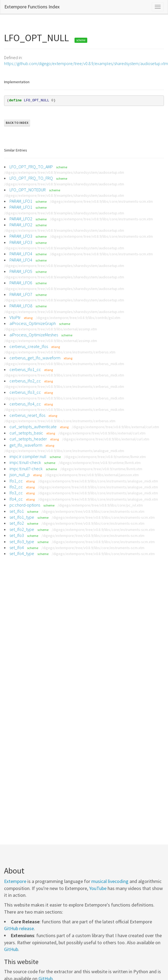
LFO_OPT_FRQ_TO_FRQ (31, 178)
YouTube (98, 888)
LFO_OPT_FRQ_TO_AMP (31, 167)
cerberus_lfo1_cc (25, 369)
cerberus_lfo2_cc (25, 381)
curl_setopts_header (28, 439)
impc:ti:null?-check (26, 469)
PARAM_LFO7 (21, 294)
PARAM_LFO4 (21, 254)
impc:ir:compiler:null (28, 456)
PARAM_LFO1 (21, 201)
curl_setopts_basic (26, 433)
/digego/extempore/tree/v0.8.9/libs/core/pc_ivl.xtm (100, 505)
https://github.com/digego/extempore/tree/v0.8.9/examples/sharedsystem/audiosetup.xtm (86, 63)
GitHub (11, 949)
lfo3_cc (16, 493)
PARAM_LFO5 (21, 271)
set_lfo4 (17, 547)
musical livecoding (110, 881)
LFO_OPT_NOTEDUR (28, 190)
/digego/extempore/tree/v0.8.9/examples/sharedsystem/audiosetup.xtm (64, 172)
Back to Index (17, 123)
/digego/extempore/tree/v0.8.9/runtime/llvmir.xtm (105, 457)
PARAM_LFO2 (21, 219)
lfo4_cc (16, 499)
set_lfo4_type (22, 553)
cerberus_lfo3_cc (25, 392)
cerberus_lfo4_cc (25, 404)
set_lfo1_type (22, 517)
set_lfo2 (17, 523)
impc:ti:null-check (25, 462)
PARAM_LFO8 (21, 306)
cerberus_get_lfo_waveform (35, 358)
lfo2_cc (16, 487)
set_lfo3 (17, 535)
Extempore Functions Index (32, 7)
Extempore (15, 881)
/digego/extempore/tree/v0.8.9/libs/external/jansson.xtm (92, 475)
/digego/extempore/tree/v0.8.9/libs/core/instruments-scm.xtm (101, 201)
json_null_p (20, 475)
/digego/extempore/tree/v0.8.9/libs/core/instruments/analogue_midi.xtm (64, 451)
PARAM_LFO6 (21, 283)
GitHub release (19, 928)
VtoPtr (15, 317)
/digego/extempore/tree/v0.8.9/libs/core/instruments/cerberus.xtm (60, 352)
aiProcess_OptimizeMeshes (34, 335)
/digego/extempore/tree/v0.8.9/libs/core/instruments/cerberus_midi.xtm (64, 364)
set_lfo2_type (22, 529)
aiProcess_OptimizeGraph (33, 323)
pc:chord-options (25, 505)
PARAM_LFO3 (21, 236)
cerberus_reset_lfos (27, 415)
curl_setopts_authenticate (33, 427)
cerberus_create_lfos (29, 346)
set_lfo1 (17, 511)
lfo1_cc (16, 481)
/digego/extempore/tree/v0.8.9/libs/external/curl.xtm (115, 427)
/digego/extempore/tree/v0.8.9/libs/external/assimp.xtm (51, 329)
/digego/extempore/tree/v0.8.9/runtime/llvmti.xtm (100, 463)
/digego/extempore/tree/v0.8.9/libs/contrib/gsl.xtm (78, 318)
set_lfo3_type (22, 541)
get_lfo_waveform (26, 445)
